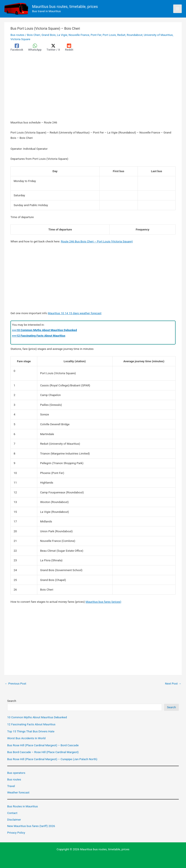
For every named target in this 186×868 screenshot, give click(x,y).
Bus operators (16, 773)
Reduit (121, 35)
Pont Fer (96, 35)
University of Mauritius (158, 35)
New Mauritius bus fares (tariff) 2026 (31, 826)
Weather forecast (18, 792)
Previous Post (15, 684)
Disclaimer (14, 820)
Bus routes (17, 35)
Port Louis (109, 35)
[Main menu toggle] (178, 9)
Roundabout (135, 35)
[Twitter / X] (53, 47)
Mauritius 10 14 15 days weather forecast (75, 313)
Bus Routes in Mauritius (23, 806)
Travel (11, 786)
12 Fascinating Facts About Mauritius (31, 724)
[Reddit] (69, 47)
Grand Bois (49, 35)
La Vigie (62, 35)
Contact (12, 813)
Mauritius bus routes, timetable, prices (65, 7)
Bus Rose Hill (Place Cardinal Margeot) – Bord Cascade (43, 745)
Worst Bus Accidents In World (26, 738)
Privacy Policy (16, 833)
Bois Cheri (34, 35)
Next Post (173, 684)
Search (12, 701)
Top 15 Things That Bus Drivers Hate (31, 731)
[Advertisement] (93, 88)
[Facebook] (17, 47)
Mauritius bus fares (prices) (103, 602)
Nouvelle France (79, 35)
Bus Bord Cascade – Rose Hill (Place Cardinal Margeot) (43, 752)
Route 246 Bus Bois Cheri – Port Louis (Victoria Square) (97, 241)
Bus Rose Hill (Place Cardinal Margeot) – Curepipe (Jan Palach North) (52, 759)
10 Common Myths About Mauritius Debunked (37, 717)
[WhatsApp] (35, 47)
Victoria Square (20, 39)
